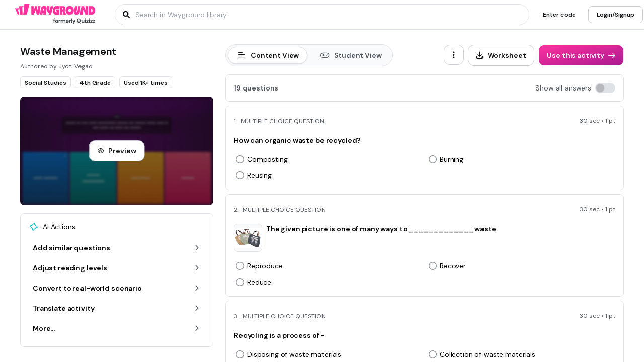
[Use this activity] (581, 55)
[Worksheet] (501, 55)
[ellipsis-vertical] (454, 55)
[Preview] (116, 151)
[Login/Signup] (616, 15)
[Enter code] (559, 15)
